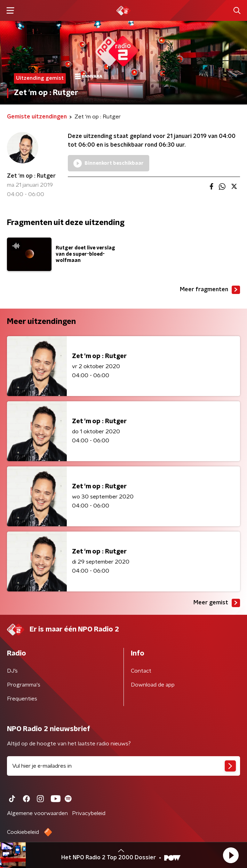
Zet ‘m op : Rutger (31, 176)
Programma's (24, 685)
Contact (141, 671)
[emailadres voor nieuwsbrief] (123, 766)
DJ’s (12, 671)
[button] (231, 855)
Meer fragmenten (210, 290)
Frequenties (22, 699)
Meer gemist (217, 603)
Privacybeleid (89, 813)
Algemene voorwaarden (37, 813)
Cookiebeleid (23, 832)
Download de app (153, 685)
